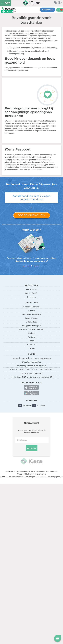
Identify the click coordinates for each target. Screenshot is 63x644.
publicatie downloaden (31, 266)
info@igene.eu (57, 477)
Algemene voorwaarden (47, 471)
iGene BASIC (31, 289)
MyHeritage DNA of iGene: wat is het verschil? (31, 377)
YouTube (41, 405)
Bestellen (48, 10)
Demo (31, 341)
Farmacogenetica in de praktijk (31, 366)
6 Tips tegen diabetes (31, 362)
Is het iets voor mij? (31, 307)
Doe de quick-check (32, 215)
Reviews (31, 333)
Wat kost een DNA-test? (31, 373)
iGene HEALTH (31, 293)
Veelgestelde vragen (31, 314)
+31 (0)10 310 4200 (44, 477)
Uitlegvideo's (31, 322)
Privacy (31, 311)
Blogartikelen (31, 318)
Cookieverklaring (39, 474)
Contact (31, 348)
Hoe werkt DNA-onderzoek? (31, 329)
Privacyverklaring (24, 474)
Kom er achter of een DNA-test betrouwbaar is (31, 369)
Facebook (27, 405)
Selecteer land (60, 2)
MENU (7, 3)
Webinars (31, 345)
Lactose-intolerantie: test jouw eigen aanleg (31, 358)
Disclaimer (31, 471)
